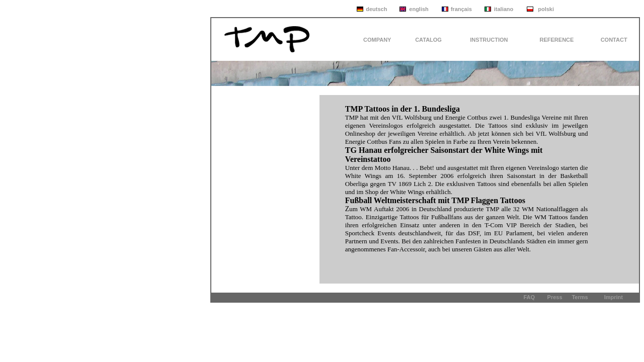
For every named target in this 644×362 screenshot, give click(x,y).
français (461, 9)
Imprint (614, 297)
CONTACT (614, 40)
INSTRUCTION (489, 40)
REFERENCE (557, 40)
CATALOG (428, 40)
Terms (580, 297)
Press (555, 297)
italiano (504, 9)
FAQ (529, 297)
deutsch (376, 9)
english (419, 9)
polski (546, 9)
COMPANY (377, 40)
